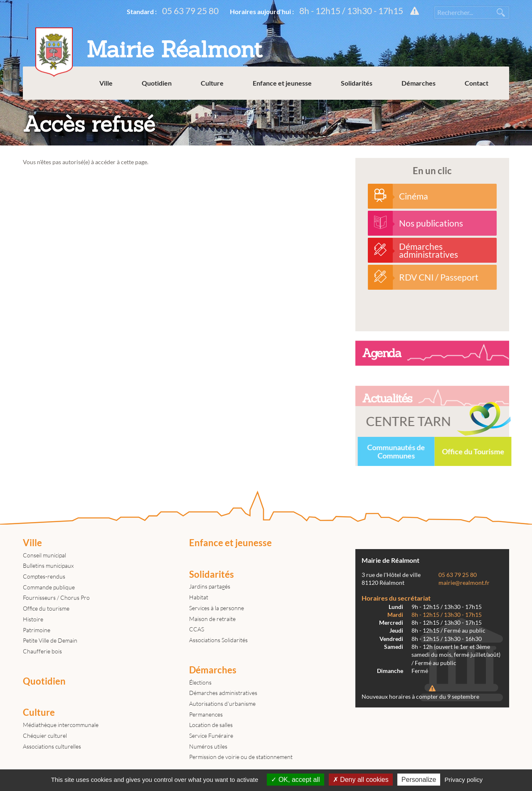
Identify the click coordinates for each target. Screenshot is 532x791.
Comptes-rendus (44, 576)
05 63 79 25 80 (190, 11)
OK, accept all (295, 780)
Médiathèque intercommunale (61, 725)
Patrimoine (37, 630)
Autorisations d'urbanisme (222, 704)
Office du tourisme (46, 608)
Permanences (206, 714)
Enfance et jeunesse (282, 83)
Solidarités (357, 83)
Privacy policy (464, 780)
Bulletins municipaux (48, 566)
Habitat (199, 597)
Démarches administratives (223, 693)
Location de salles (211, 725)
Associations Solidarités (218, 640)
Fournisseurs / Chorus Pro (56, 598)
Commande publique (49, 587)
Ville (106, 83)
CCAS (197, 629)
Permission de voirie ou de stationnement (241, 757)
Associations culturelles (52, 746)
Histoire (33, 619)
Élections (200, 682)
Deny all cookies (361, 780)
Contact (477, 83)
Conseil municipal (44, 555)
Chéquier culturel (45, 736)
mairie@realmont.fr (464, 583)
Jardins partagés (210, 586)
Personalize (419, 780)
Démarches (419, 83)
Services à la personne (217, 608)
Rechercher (501, 12)
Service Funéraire (211, 736)
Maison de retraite (212, 619)
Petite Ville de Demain (50, 640)
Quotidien (157, 83)
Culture (212, 83)
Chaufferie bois (42, 651)
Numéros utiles (208, 746)
